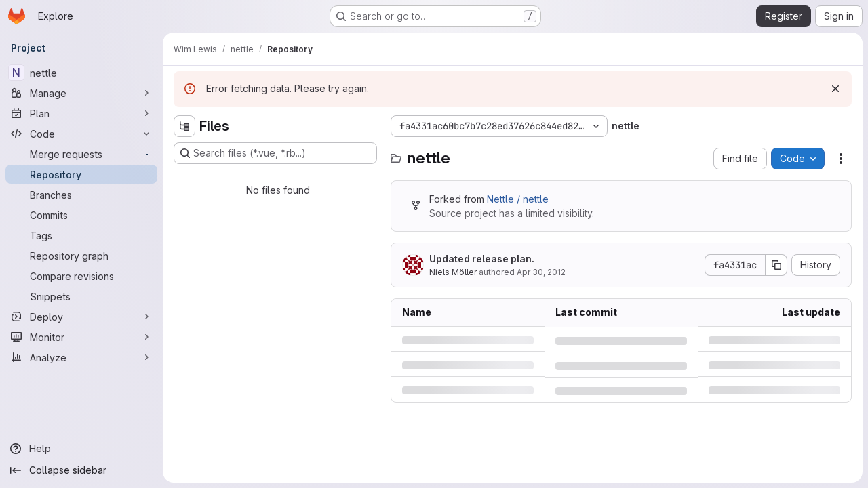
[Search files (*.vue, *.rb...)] (275, 153)
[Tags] (81, 235)
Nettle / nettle (518, 199)
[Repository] (81, 174)
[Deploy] (81, 317)
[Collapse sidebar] (81, 470)
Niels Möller (453, 272)
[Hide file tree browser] (184, 126)
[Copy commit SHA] (776, 265)
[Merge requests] (81, 154)
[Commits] (81, 215)
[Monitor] (81, 337)
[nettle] (81, 73)
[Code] (81, 134)
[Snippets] (81, 296)
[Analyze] (81, 357)
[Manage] (81, 93)
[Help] (81, 449)
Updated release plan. (482, 259)
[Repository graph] (81, 256)
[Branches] (81, 195)
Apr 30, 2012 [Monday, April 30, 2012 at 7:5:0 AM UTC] (541, 272)
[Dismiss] (835, 89)
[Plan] (81, 113)
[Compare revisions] (81, 276)
